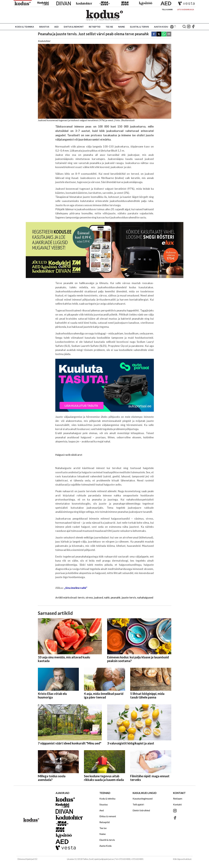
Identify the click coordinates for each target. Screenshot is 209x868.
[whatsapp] (164, 34)
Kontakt (177, 804)
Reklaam (178, 799)
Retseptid (95, 27)
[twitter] (159, 34)
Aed (56, 27)
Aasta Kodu (161, 27)
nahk (107, 597)
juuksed (98, 597)
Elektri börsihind (141, 810)
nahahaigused (145, 597)
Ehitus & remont (74, 27)
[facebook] (154, 34)
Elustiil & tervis (139, 27)
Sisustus (44, 27)
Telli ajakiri (167, 9)
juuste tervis (129, 597)
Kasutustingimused (143, 799)
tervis (81, 597)
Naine (122, 27)
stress (89, 597)
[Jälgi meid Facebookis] (193, 27)
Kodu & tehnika (25, 27)
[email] (169, 34)
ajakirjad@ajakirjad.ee (104, 859)
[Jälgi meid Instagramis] (189, 27)
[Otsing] (184, 27)
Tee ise (109, 27)
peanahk (116, 597)
